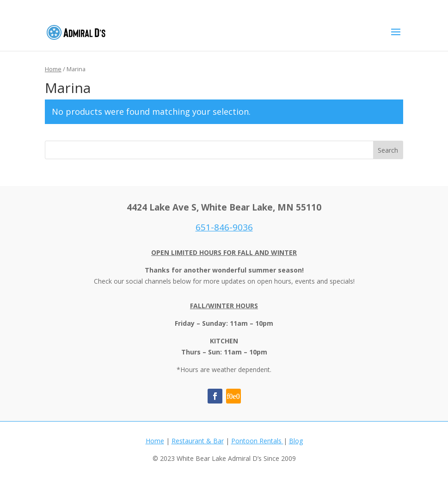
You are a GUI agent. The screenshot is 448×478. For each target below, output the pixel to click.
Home (53, 69)
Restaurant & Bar (198, 441)
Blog (296, 441)
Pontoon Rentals (257, 441)
